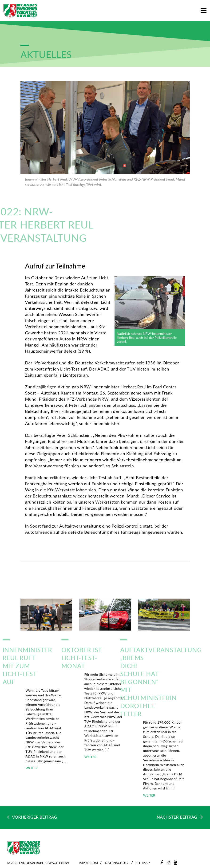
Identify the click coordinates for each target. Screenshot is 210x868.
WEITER (32, 768)
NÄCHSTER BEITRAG (180, 817)
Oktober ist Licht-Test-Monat (69, 658)
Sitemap (143, 863)
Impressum (88, 863)
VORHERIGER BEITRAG (32, 817)
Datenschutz (117, 863)
